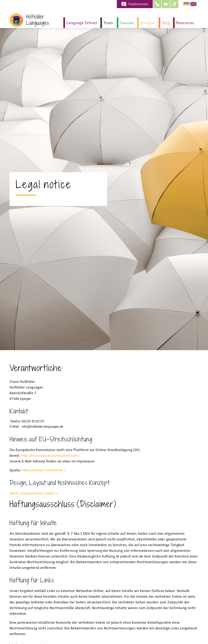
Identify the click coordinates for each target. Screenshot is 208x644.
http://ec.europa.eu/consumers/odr (49, 455)
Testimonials (138, 4)
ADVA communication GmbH (32, 493)
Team (108, 23)
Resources (185, 23)
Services (148, 23)
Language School (82, 23)
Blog (166, 23)
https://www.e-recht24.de (42, 470)
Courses (127, 23)
